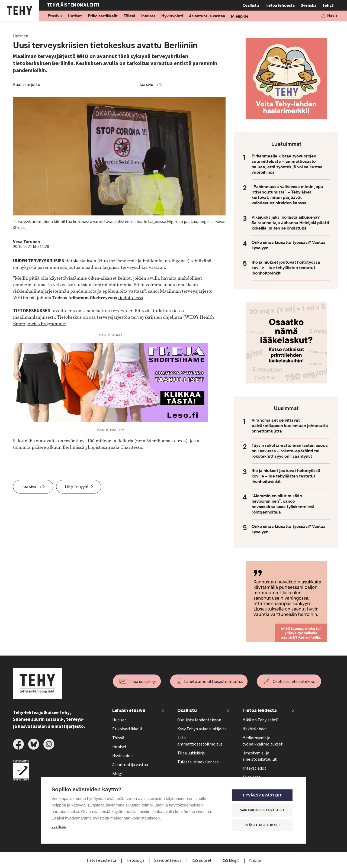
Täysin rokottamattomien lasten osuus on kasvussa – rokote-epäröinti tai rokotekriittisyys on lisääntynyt (290, 451)
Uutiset (75, 16)
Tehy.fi (328, 5)
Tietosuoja (136, 861)
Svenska (309, 5)
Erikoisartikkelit (103, 16)
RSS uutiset (202, 861)
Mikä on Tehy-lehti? (261, 720)
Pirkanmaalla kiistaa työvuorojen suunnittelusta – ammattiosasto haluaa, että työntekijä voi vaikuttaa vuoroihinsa (287, 164)
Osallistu (251, 5)
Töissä (129, 16)
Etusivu (55, 16)
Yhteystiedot (254, 768)
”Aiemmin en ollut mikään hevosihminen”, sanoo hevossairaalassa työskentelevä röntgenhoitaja (283, 504)
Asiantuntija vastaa (207, 16)
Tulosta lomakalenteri (198, 762)
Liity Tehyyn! (76, 487)
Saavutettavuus (168, 861)
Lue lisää (59, 826)
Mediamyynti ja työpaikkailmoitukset (263, 741)
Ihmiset (148, 16)
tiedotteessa (131, 298)
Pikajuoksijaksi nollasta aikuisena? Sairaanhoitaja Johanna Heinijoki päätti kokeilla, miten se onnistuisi (290, 223)
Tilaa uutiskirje (143, 682)
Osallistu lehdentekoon (295, 682)
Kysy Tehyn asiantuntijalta (202, 729)
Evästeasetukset (263, 825)
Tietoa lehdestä (280, 5)
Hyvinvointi (172, 16)
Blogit (118, 774)
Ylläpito (255, 861)
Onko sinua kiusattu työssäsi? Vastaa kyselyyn (289, 245)
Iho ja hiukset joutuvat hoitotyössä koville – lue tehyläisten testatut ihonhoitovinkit (286, 268)
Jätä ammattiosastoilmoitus (200, 741)
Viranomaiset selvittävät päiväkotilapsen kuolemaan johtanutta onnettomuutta (290, 426)
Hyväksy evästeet (263, 795)
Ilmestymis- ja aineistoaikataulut (260, 756)
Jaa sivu (146, 85)
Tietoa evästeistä (102, 861)
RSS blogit (231, 861)
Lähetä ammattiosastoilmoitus (214, 682)
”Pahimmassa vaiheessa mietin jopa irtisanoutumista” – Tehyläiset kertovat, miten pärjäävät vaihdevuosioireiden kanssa (287, 195)
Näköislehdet (255, 729)
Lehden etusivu (129, 710)
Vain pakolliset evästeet (263, 810)
